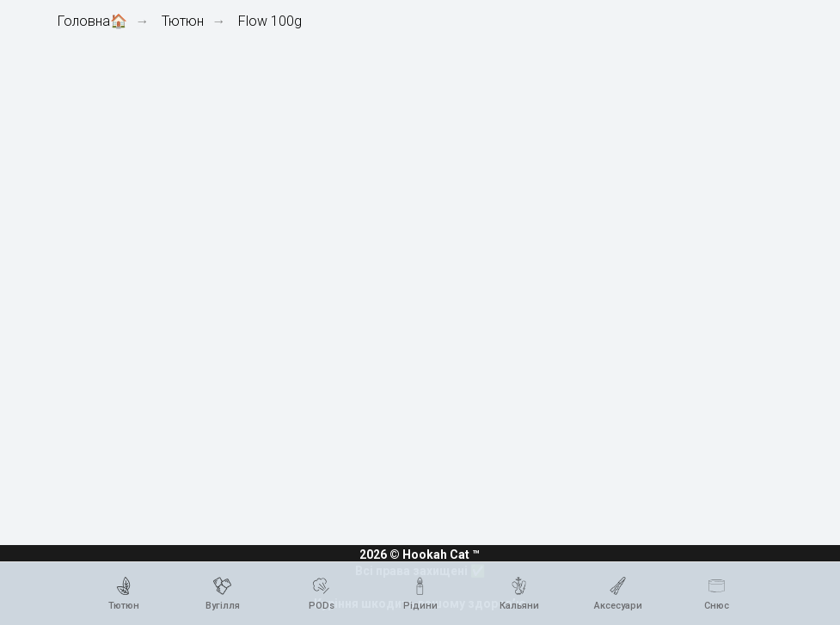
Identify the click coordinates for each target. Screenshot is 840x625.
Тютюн (183, 21)
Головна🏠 (92, 21)
